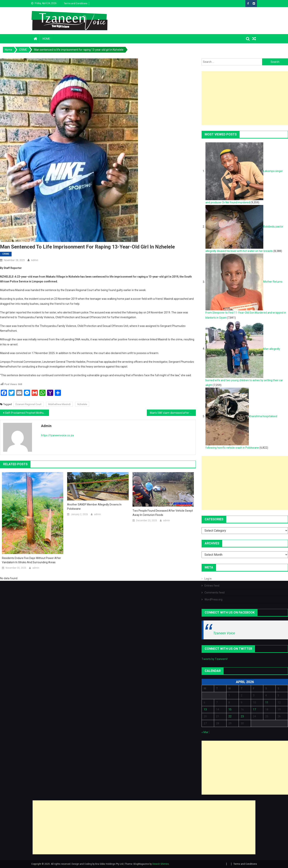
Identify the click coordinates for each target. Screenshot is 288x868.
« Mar (205, 732)
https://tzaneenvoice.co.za (57, 435)
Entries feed (212, 586)
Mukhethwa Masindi (59, 404)
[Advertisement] (144, 827)
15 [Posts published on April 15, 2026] (230, 709)
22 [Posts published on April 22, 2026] (230, 716)
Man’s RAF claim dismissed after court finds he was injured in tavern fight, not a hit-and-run (173, 413)
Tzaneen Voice (224, 633)
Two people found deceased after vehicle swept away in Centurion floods (163, 513)
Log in (208, 579)
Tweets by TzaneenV (215, 659)
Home (46, 39)
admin (35, 260)
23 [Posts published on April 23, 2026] (242, 716)
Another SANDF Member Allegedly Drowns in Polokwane (94, 507)
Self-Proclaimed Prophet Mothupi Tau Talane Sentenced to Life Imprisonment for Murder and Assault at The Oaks (27, 413)
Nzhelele (82, 404)
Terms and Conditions (76, 3)
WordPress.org (213, 599)
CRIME (6, 254)
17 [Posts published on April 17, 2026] (254, 709)
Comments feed (215, 593)
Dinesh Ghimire (161, 864)
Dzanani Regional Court (28, 404)
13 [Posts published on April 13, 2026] (205, 709)
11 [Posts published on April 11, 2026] (267, 703)
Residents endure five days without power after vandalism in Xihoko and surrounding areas (31, 560)
